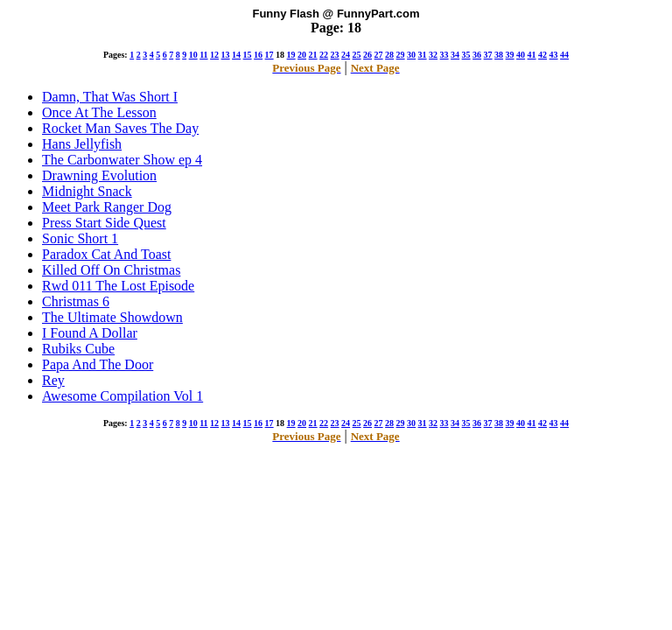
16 (258, 55)
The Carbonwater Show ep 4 (122, 160)
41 (532, 55)
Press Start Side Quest (104, 223)
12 (214, 55)
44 (564, 55)
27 (379, 55)
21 (313, 55)
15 (248, 55)
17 (269, 55)
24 (346, 55)
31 (423, 55)
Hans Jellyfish (82, 144)
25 (357, 55)
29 (401, 55)
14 (236, 55)
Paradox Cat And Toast (106, 254)
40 (521, 55)
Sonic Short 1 (80, 238)
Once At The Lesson (99, 112)
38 (499, 55)
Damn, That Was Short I (110, 97)
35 (466, 55)
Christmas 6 (76, 301)
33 (444, 55)
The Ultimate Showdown (112, 317)
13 (226, 55)
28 (389, 55)
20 (302, 55)
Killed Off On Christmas (111, 270)
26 (367, 55)
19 (291, 55)
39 (510, 55)
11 (203, 55)
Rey (53, 380)
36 (477, 55)
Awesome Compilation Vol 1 (122, 396)
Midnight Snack (87, 191)
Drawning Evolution (99, 175)
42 (542, 55)
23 (335, 55)
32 (433, 55)
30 (411, 55)
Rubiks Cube (78, 349)
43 (554, 55)
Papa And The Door (98, 364)
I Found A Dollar (90, 333)
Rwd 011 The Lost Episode (118, 286)
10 (193, 55)
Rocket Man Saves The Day (120, 128)
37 (488, 55)
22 (324, 55)
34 (455, 55)
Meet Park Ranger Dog (107, 207)
